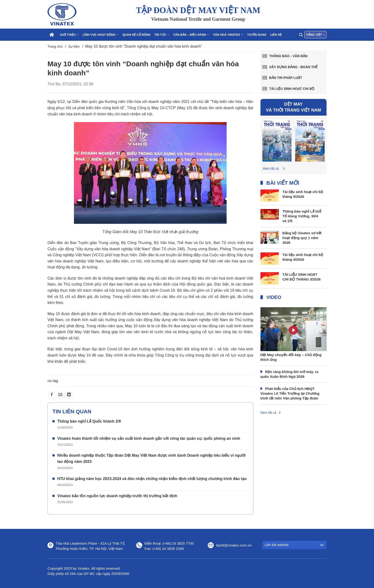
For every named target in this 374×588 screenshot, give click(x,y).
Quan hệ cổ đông (136, 35)
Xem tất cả (271, 169)
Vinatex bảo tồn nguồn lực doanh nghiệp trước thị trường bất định (117, 496)
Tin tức (162, 35)
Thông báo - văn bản (288, 56)
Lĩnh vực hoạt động (101, 35)
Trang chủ (55, 46)
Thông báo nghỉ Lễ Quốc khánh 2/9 (89, 421)
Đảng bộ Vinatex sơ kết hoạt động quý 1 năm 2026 (302, 238)
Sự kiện (74, 46)
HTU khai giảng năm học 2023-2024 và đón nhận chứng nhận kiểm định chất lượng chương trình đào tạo (152, 479)
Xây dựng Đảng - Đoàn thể (293, 67)
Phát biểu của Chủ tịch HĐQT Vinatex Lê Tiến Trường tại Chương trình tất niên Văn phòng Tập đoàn (290, 393)
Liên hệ (276, 35)
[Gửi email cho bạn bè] (60, 395)
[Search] (301, 35)
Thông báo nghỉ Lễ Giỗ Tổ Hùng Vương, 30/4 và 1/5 (302, 216)
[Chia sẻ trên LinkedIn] (69, 395)
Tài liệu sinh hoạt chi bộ (292, 89)
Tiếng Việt (315, 35)
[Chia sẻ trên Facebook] (52, 395)
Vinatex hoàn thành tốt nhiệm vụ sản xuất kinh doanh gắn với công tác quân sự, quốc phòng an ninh (149, 438)
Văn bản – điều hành (191, 35)
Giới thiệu (70, 35)
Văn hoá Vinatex (228, 35)
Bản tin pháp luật (286, 78)
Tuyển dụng (257, 35)
